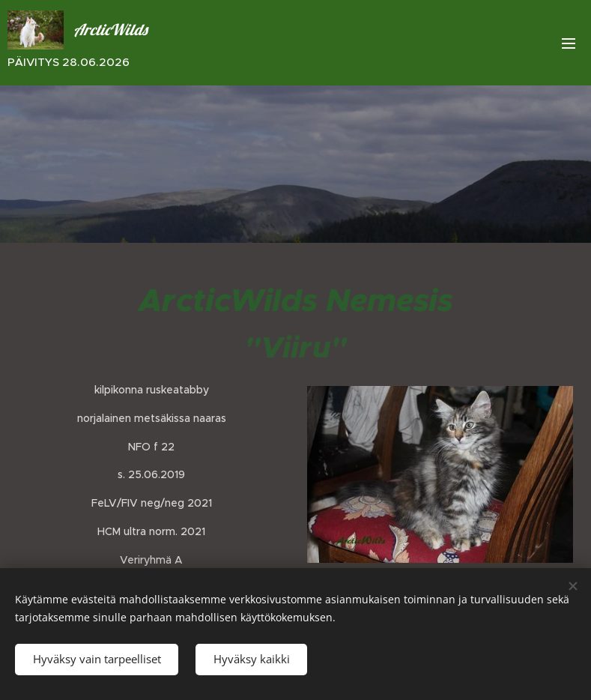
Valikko (569, 43)
